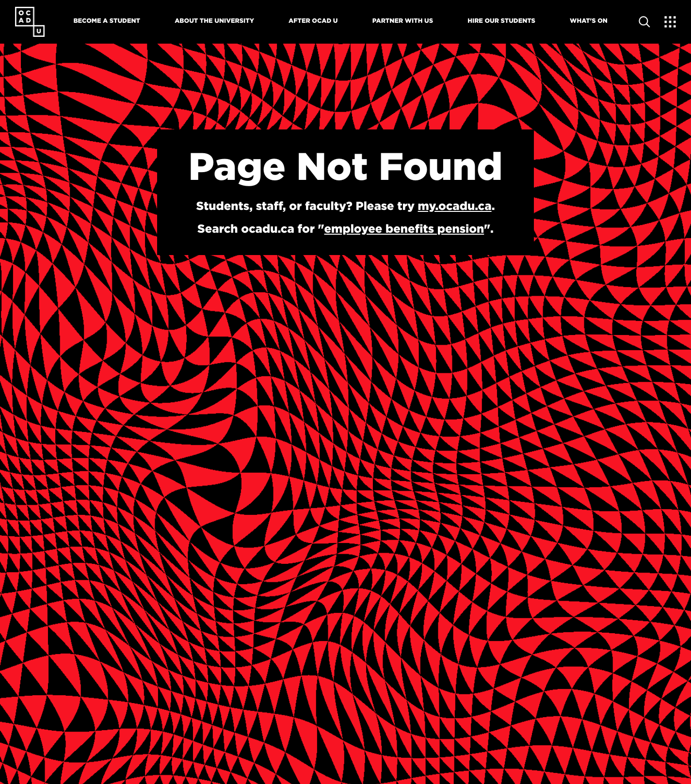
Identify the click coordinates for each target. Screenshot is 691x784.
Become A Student (107, 21)
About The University (214, 21)
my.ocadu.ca (455, 206)
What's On (589, 21)
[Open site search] (644, 22)
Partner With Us (403, 21)
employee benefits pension (404, 228)
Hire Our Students (501, 21)
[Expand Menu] (670, 22)
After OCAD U (313, 21)
